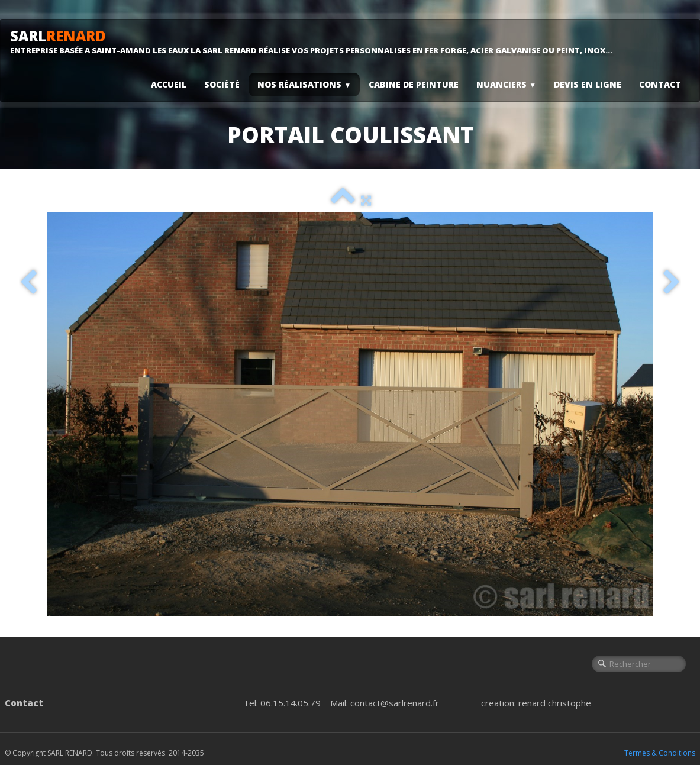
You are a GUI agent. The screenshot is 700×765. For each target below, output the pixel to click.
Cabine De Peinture (414, 84)
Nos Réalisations (304, 84)
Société (222, 84)
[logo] (316, 41)
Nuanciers (506, 84)
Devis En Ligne (588, 84)
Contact (660, 84)
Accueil (169, 84)
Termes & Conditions (660, 753)
